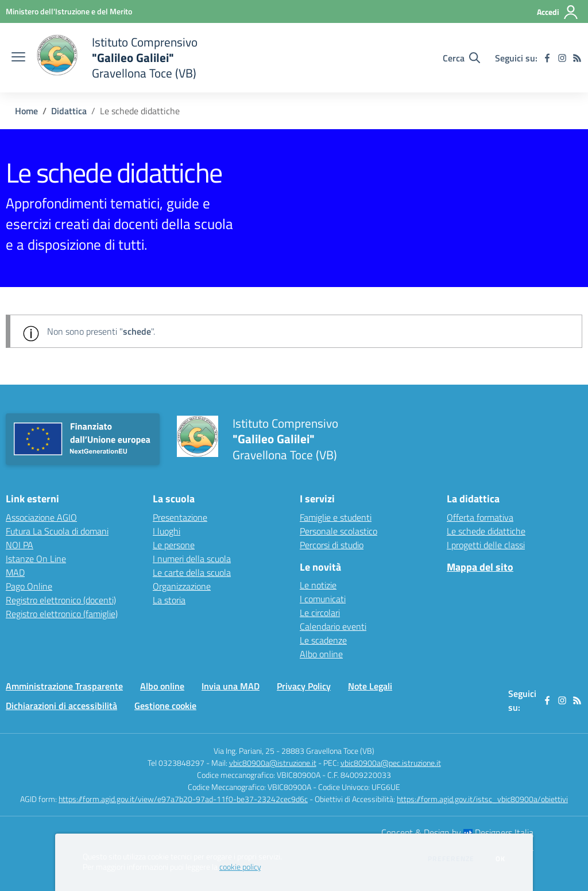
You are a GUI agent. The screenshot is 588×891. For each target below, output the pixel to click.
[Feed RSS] (577, 58)
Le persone (174, 545)
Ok (501, 859)
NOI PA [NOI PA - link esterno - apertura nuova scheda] (20, 545)
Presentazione (180, 517)
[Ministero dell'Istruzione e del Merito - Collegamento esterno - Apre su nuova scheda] (69, 11)
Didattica (69, 111)
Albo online (321, 654)
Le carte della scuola (192, 572)
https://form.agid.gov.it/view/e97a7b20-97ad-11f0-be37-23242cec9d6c (183, 799)
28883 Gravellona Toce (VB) (328, 751)
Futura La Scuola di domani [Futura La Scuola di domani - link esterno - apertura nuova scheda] (57, 531)
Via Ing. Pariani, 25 (244, 751)
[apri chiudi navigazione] (18, 58)
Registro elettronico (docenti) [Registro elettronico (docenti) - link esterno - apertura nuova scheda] (61, 600)
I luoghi (167, 531)
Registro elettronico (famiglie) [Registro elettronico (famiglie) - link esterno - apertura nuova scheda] (62, 614)
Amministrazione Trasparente (64, 686)
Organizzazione (182, 586)
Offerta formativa (480, 517)
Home (26, 111)
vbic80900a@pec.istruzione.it (391, 763)
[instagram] (562, 58)
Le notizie (318, 585)
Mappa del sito (480, 567)
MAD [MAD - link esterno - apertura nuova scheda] (15, 572)
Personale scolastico (339, 531)
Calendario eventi (333, 626)
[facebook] (547, 58)
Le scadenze (323, 640)
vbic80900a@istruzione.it (273, 763)
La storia (169, 600)
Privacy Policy (304, 686)
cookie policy (240, 867)
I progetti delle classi (486, 545)
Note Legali (370, 686)
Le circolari (320, 613)
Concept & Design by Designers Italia (457, 832)
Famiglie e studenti (336, 517)
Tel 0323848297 (176, 763)
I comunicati (323, 599)
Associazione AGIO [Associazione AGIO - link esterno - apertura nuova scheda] (41, 517)
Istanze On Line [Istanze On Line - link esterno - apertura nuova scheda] (36, 559)
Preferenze (451, 859)
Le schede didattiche (486, 531)
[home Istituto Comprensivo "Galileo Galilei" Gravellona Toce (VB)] (117, 58)
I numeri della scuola (192, 559)
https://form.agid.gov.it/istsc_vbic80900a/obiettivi (482, 799)
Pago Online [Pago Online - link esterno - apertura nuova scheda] (29, 586)
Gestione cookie (165, 706)
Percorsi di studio (332, 545)
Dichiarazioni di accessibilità (61, 706)
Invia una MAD (231, 686)
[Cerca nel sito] (461, 58)
